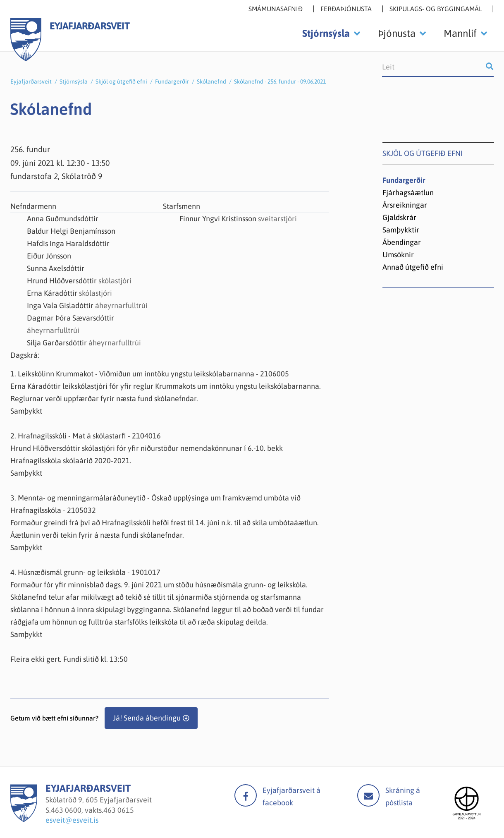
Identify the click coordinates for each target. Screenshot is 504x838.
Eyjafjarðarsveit (31, 81)
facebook (246, 795)
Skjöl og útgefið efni (121, 81)
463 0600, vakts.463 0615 (92, 810)
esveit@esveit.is (72, 820)
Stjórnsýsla (74, 81)
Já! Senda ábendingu (147, 718)
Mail (368, 795)
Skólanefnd (211, 81)
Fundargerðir (172, 81)
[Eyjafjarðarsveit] (24, 820)
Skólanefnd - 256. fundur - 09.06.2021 (280, 81)
